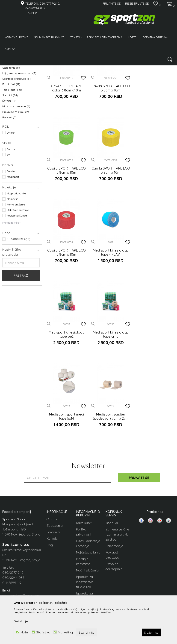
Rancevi (9, 183)
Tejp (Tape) (12, 155)
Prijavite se (139, 461)
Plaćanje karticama (83, 544)
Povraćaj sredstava (112, 538)
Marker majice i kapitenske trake (19, 103)
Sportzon (8, 68)
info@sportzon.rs (14, 584)
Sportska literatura (16, 144)
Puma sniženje (16, 270)
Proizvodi (23, 68)
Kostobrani (12, 89)
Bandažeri (11, 150)
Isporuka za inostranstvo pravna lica (85, 581)
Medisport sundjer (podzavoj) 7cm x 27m (66, 400)
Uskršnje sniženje (18, 275)
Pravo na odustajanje (114, 549)
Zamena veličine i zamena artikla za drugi (117, 517)
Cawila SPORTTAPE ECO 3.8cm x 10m (111, 154)
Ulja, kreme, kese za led (19, 139)
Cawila (11, 237)
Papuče (9, 116)
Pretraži (21, 341)
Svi (9, 220)
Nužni (25, 632)
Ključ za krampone (16, 172)
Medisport (13, 242)
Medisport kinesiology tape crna (111, 318)
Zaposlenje (55, 509)
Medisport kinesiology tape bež (66, 318)
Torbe (9, 111)
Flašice (9, 122)
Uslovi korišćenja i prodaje (88, 526)
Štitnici (9, 166)
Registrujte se (137, 3)
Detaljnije (21, 621)
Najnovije (12, 264)
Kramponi (11, 95)
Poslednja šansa (17, 281)
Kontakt (52, 522)
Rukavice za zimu (16, 177)
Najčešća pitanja (88, 535)
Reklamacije (114, 529)
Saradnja (53, 515)
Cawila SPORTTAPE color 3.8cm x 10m (66, 154)
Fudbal (11, 215)
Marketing (65, 632)
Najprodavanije (16, 259)
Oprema (37, 68)
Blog (50, 528)
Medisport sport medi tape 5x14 (155, 318)
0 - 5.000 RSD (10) (19, 304)
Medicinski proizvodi (17, 127)
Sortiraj (118, 76)
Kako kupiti (84, 506)
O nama (52, 502)
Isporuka (112, 506)
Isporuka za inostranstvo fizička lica (85, 565)
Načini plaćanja (87, 553)
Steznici (10, 161)
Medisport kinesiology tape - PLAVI (155, 236)
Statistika (43, 632)
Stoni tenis (11, 133)
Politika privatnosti (84, 515)
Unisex (11, 198)
